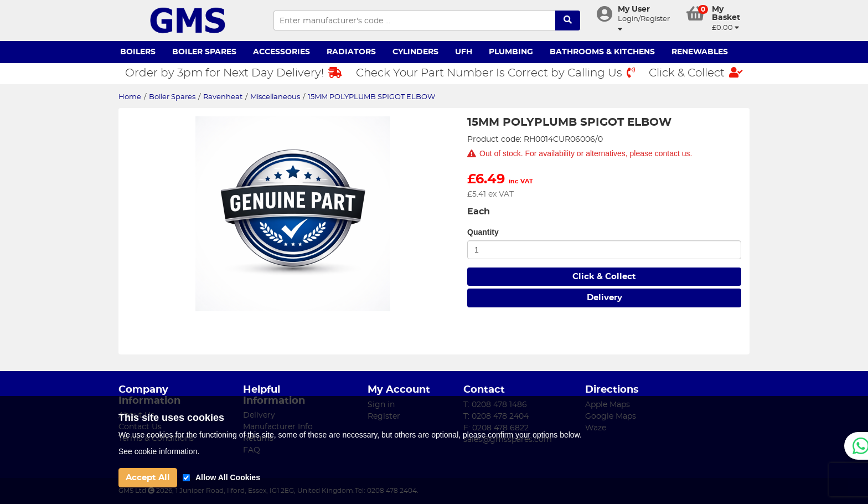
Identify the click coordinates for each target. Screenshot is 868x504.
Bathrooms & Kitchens (602, 52)
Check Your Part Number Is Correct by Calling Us (495, 73)
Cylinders (415, 52)
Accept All (148, 478)
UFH (464, 52)
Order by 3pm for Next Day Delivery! (234, 73)
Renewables (700, 52)
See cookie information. (159, 451)
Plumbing (511, 52)
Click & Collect (696, 73)
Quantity (483, 232)
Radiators (351, 52)
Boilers (138, 52)
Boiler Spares (204, 52)
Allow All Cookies (228, 477)
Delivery (604, 298)
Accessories (281, 52)
